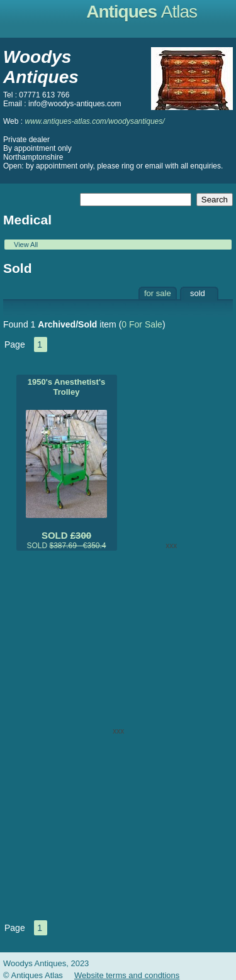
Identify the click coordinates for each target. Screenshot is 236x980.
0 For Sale (142, 324)
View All (26, 245)
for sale (158, 293)
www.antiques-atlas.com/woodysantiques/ (94, 121)
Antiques (142, 12)
